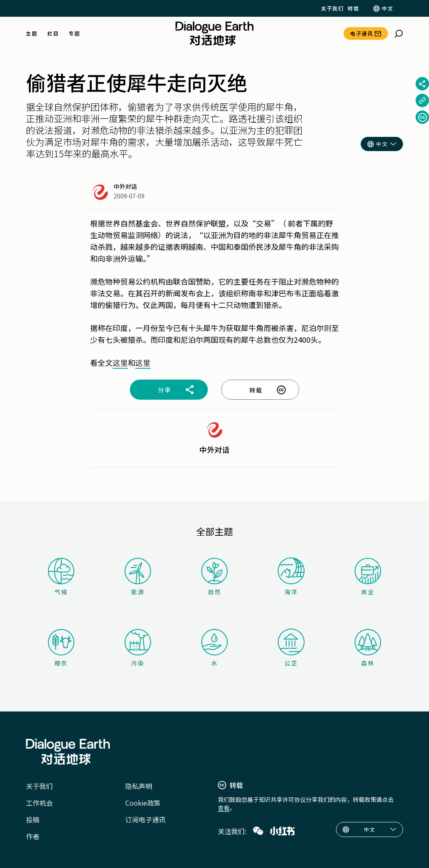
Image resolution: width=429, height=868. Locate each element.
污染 (138, 648)
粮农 (61, 648)
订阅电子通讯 (145, 819)
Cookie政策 (143, 803)
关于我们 (332, 8)
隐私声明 (139, 786)
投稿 (33, 819)
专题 (74, 33)
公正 (291, 648)
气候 (61, 577)
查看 (224, 808)
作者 (33, 836)
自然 (214, 577)
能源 (138, 577)
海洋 (291, 577)
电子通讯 (362, 33)
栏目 (53, 33)
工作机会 (39, 803)
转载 (353, 8)
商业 (368, 577)
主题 (32, 33)
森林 (368, 648)
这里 (120, 362)
